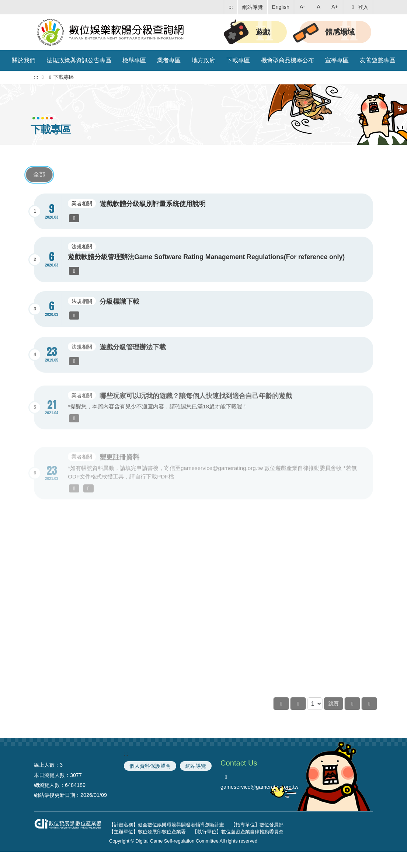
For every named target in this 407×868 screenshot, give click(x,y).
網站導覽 (253, 7)
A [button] (319, 7)
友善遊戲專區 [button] (378, 60)
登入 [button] (359, 7)
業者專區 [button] (169, 60)
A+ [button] (335, 7)
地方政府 (204, 60)
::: (231, 7)
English (281, 7)
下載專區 (238, 60)
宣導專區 (337, 60)
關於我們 (24, 60)
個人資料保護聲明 (150, 766)
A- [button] (302, 7)
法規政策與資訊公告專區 (79, 60)
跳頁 (360, 704)
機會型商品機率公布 (288, 60)
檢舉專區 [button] (134, 60)
